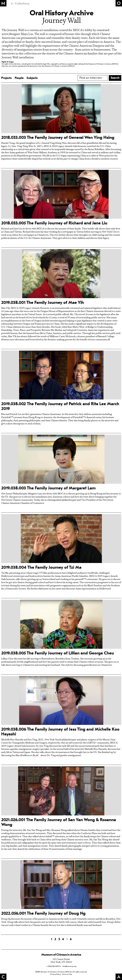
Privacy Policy (55, 974)
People (19, 78)
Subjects (32, 78)
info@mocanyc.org (69, 966)
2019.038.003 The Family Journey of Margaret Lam (48, 488)
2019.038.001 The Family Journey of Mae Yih (43, 303)
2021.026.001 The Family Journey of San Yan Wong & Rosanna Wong (59, 822)
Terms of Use (67, 974)
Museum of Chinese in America (61, 955)
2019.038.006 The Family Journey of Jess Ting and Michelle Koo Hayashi (60, 732)
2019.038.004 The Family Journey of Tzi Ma (41, 568)
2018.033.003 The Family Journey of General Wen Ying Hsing (58, 138)
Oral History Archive (62, 13)
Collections (22, 4)
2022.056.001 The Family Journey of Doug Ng (43, 914)
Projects (6, 78)
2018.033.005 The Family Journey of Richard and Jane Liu (54, 223)
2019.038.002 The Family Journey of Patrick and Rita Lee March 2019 (60, 407)
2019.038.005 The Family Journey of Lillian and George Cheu (58, 653)
